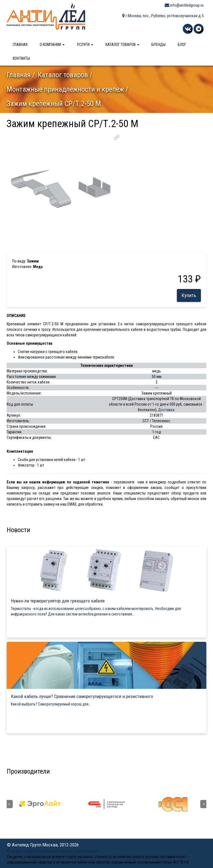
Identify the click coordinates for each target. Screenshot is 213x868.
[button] (117, 137)
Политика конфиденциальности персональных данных (52, 851)
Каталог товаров (122, 45)
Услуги (85, 45)
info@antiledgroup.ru (184, 5)
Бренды (159, 45)
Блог (182, 45)
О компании (52, 45)
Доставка (166, 410)
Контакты (21, 58)
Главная (20, 45)
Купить (189, 295)
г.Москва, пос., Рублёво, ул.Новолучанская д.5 (163, 16)
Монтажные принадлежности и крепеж (65, 89)
